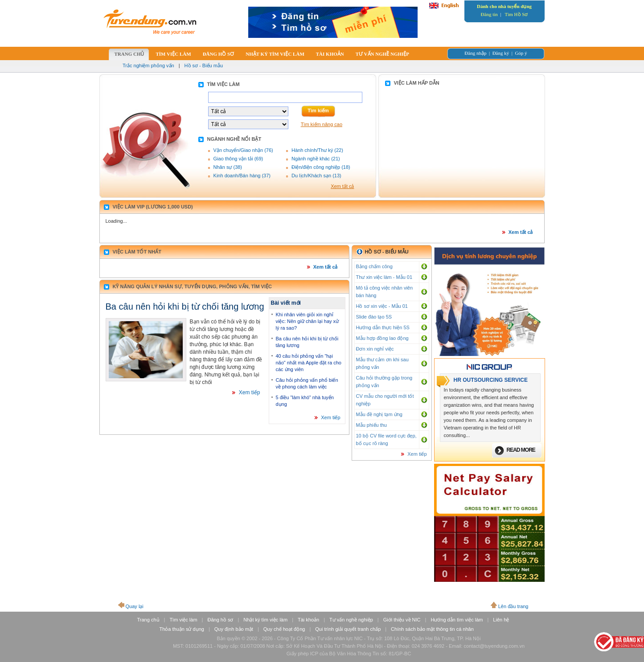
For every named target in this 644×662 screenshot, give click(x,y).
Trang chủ (148, 620)
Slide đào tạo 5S (374, 317)
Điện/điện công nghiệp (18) (321, 167)
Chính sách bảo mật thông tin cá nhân (432, 629)
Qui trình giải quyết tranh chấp (348, 629)
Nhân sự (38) (228, 167)
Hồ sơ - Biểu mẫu (204, 65)
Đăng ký (501, 53)
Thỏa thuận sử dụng (182, 629)
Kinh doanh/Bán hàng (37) (242, 176)
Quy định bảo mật (234, 629)
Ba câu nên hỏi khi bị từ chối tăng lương (185, 306)
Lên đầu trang (513, 606)
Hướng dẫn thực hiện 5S (383, 327)
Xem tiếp (250, 392)
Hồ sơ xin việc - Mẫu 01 (382, 306)
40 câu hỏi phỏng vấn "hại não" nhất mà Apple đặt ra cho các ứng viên (309, 363)
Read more (521, 450)
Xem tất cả (342, 186)
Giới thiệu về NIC (402, 620)
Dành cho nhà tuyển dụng (504, 6)
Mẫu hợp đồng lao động (382, 338)
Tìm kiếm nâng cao (322, 124)
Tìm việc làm (183, 620)
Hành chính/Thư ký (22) (317, 150)
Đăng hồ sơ (220, 620)
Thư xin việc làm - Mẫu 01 (384, 277)
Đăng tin (489, 14)
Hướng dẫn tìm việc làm (457, 620)
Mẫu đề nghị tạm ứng (379, 414)
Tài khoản (308, 620)
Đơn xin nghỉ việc (375, 349)
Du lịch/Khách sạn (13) (316, 176)
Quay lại (135, 606)
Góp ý (521, 53)
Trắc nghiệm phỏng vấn (148, 65)
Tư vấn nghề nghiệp (351, 620)
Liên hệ (501, 620)
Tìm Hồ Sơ (517, 14)
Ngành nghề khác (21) (316, 159)
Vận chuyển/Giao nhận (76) (243, 150)
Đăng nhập (475, 53)
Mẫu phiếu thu (371, 425)
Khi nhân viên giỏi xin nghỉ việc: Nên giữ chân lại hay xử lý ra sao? (308, 321)
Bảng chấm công (374, 266)
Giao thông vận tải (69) (238, 159)
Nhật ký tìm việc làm (265, 620)
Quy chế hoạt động (284, 629)
